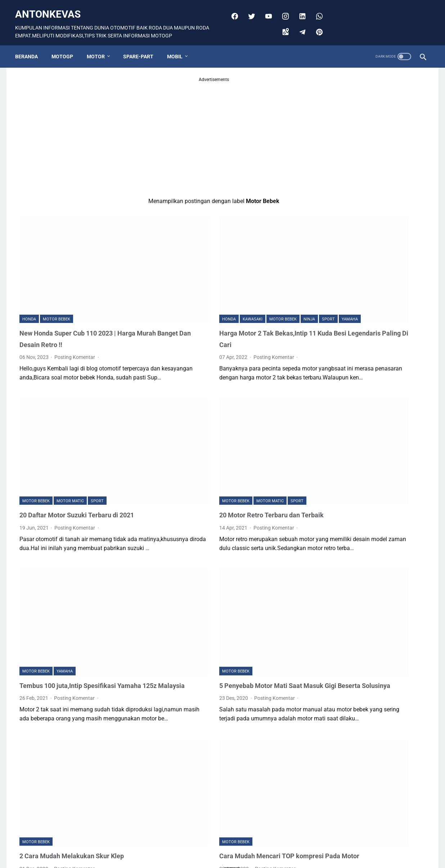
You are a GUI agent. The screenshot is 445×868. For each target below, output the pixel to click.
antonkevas (52, 7)
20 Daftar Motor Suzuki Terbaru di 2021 (82, 452)
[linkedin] (299, 9)
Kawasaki (194, 271)
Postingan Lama (266, 836)
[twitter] (249, 9)
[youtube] (266, 9)
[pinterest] (316, 25)
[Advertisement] (156, 127)
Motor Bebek (57, 280)
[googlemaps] (282, 25)
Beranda (31, 46)
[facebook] (232, 9)
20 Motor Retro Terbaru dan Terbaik (218, 452)
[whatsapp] (316, 9)
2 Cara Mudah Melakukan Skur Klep (77, 756)
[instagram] (282, 9)
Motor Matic (70, 438)
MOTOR (100, 46)
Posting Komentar (75, 318)
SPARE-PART (143, 46)
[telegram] (299, 25)
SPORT (270, 271)
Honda (29, 280)
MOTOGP (67, 46)
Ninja (251, 271)
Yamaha (172, 280)
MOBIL (179, 46)
